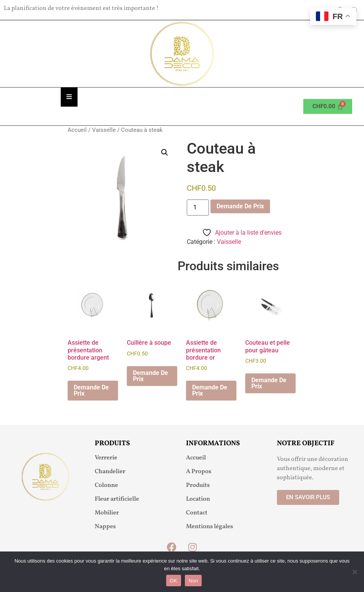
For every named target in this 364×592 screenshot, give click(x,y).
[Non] (354, 572)
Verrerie (106, 458)
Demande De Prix (240, 206)
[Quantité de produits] (198, 208)
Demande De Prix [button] (91, 390)
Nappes (105, 527)
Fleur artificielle (117, 499)
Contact (197, 513)
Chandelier (110, 472)
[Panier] (328, 106)
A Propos (199, 472)
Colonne (106, 485)
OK (174, 581)
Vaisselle (104, 130)
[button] (165, 152)
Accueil (77, 130)
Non (193, 581)
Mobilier (107, 513)
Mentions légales (210, 527)
